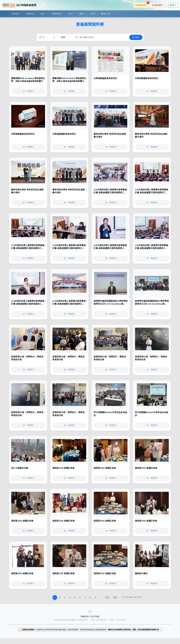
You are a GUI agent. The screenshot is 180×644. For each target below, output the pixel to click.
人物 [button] (92, 14)
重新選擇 (157, 5)
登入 (173, 5)
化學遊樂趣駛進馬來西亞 (105, 78)
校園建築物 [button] (57, 14)
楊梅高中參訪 (141, 573)
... (100, 597)
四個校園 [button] (15, 14)
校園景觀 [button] (30, 14)
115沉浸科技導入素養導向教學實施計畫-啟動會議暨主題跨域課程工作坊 (110, 193)
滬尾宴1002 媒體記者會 (63, 468)
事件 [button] (43, 14)
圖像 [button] (81, 14)
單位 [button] (70, 14)
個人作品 (106, 14)
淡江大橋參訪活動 (20, 468)
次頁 (107, 597)
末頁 (115, 597)
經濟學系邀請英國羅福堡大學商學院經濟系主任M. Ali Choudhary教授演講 (111, 304)
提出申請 (142, 4)
